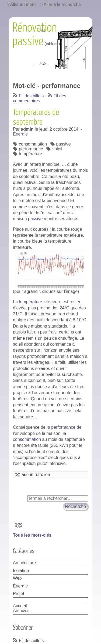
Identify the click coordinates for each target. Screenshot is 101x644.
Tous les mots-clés (32, 535)
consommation (33, 144)
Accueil (20, 606)
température (30, 154)
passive (64, 144)
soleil (57, 149)
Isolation (21, 571)
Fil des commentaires (40, 98)
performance (31, 149)
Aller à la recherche (62, 4)
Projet (19, 594)
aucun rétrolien (36, 475)
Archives (21, 611)
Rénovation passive (35, 35)
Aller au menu (24, 4)
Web (17, 578)
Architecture (24, 563)
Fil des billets (31, 96)
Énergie (20, 134)
